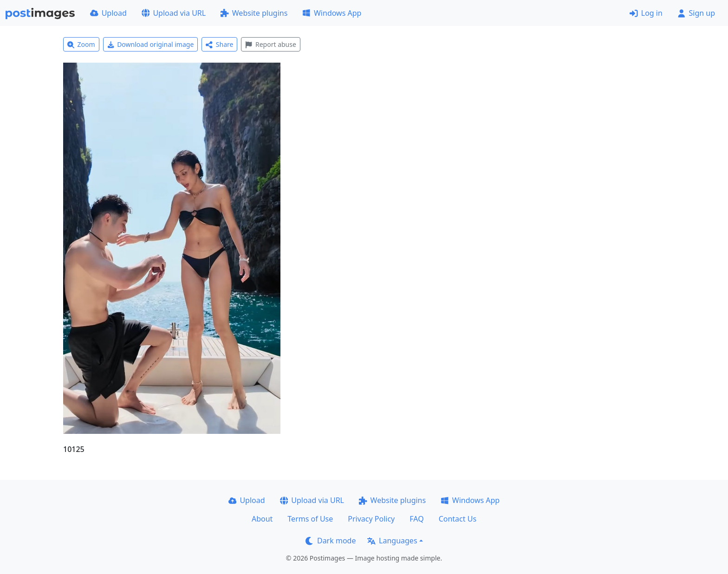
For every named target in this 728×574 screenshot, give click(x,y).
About (262, 519)
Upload (108, 13)
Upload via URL (174, 13)
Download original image (151, 44)
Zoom (81, 44)
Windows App (332, 13)
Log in (646, 13)
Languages (392, 541)
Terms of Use (310, 519)
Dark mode (331, 541)
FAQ (416, 519)
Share (219, 44)
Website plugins (254, 13)
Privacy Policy (371, 519)
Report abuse (270, 44)
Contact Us (458, 519)
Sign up (696, 13)
